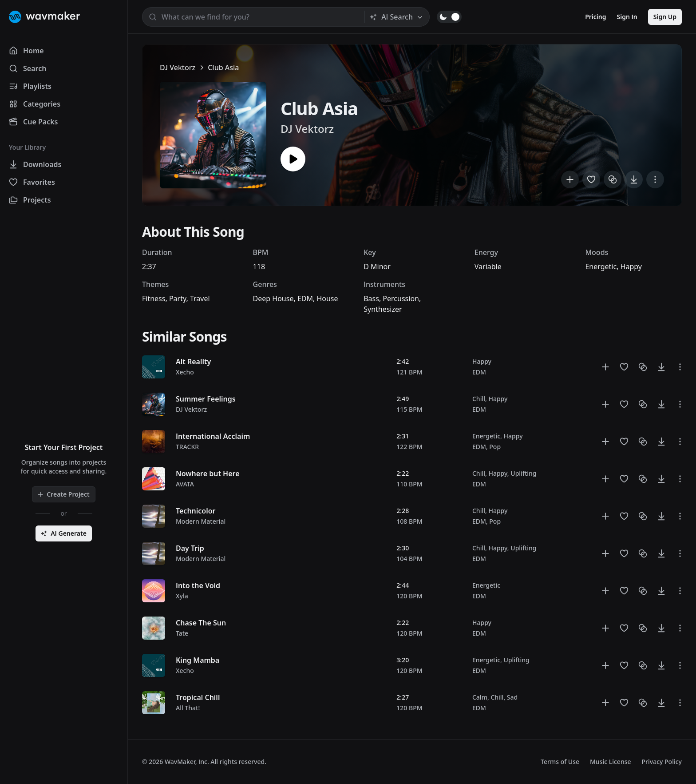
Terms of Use (560, 762)
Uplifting (523, 473)
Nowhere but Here (208, 474)
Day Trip (190, 548)
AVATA (185, 484)
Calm (480, 697)
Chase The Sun (201, 623)
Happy (631, 267)
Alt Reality (193, 362)
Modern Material (201, 521)
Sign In (627, 17)
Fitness (154, 298)
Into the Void (198, 585)
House (327, 298)
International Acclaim (213, 436)
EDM (305, 298)
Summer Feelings (206, 399)
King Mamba (198, 660)
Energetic (601, 267)
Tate (182, 633)
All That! (188, 708)
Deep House (273, 298)
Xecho (185, 372)
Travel (200, 298)
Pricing (595, 17)
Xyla (182, 596)
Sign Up (665, 17)
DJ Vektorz (178, 68)
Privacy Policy (662, 762)
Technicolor (196, 511)
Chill (479, 399)
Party (178, 298)
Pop (495, 447)
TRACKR (187, 447)
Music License (611, 762)
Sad (512, 697)
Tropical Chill (198, 697)
